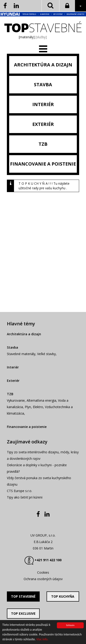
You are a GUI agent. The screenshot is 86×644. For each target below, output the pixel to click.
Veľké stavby (46, 354)
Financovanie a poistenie (27, 427)
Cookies (43, 572)
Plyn (28, 407)
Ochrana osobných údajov (43, 579)
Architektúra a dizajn (24, 334)
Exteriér (13, 381)
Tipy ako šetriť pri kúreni (25, 497)
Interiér (13, 367)
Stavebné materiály (21, 354)
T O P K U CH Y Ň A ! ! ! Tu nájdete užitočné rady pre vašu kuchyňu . (44, 186)
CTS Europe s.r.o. (19, 491)
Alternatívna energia (41, 400)
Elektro (38, 407)
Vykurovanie (16, 400)
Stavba (12, 347)
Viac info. (42, 640)
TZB (10, 394)
